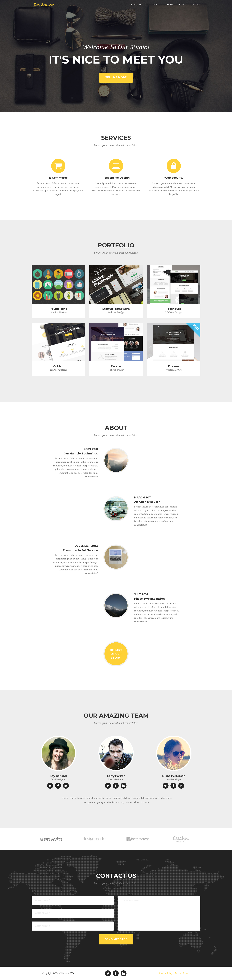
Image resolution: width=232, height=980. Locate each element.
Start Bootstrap (45, 7)
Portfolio (153, 7)
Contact (195, 7)
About (169, 7)
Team (181, 7)
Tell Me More (116, 77)
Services (135, 7)
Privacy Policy (165, 973)
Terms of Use (182, 973)
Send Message (116, 939)
